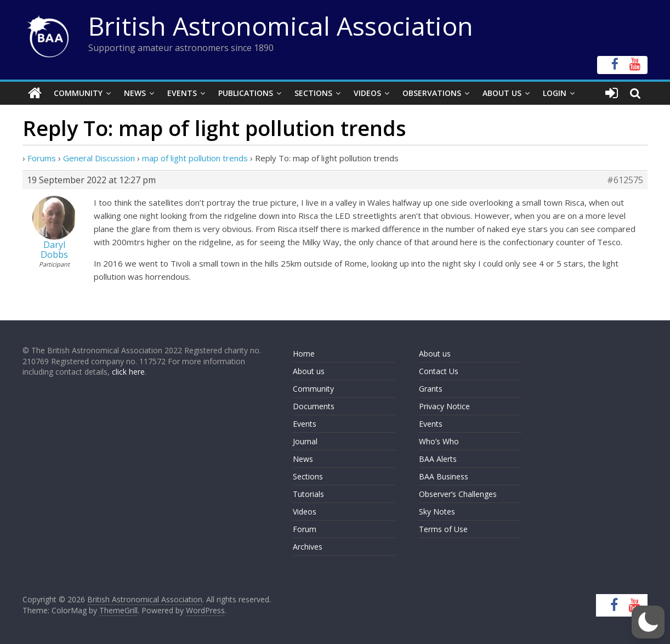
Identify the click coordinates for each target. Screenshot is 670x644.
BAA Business (444, 476)
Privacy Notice (444, 406)
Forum (305, 529)
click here (128, 372)
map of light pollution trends (195, 158)
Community (78, 93)
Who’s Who (439, 441)
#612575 (625, 180)
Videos (367, 93)
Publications (246, 93)
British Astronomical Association (281, 26)
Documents (314, 406)
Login (555, 93)
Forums (42, 158)
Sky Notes (437, 512)
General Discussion (99, 158)
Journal (305, 441)
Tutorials (308, 494)
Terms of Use (443, 529)
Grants (431, 389)
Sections (313, 93)
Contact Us (439, 371)
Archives (308, 547)
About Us (502, 93)
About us (309, 371)
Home (304, 354)
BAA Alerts (438, 459)
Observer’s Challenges (458, 494)
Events (182, 93)
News (135, 93)
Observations (432, 93)
